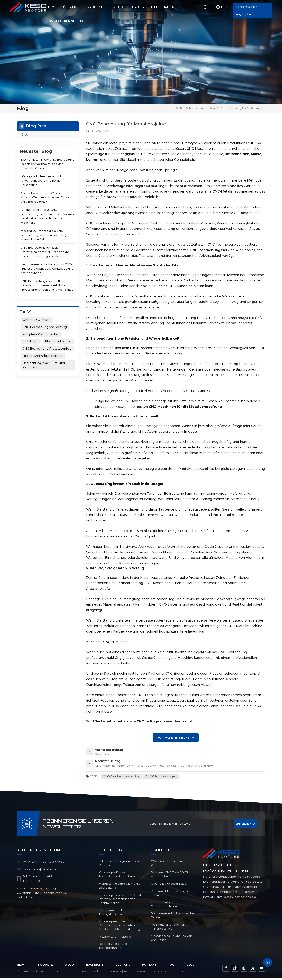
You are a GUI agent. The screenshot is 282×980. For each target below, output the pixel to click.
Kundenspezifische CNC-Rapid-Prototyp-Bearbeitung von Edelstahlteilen (120, 901)
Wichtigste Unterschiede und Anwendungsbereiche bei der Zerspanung (41, 181)
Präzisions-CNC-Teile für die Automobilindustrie (170, 876)
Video (118, 7)
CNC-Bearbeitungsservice (122, 778)
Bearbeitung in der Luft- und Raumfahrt (44, 365)
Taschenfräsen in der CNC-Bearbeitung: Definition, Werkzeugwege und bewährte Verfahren (48, 164)
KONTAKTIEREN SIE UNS (173, 738)
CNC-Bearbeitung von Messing (45, 327)
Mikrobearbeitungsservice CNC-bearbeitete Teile (121, 865)
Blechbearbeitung (58, 341)
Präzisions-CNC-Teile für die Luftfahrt (170, 895)
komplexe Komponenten (41, 334)
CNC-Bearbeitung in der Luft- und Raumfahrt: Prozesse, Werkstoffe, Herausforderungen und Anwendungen (48, 285)
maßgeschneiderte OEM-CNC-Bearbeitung (120, 887)
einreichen (245, 826)
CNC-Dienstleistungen (163, 778)
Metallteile (30, 341)
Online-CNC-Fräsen (37, 320)
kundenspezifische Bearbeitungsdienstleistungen (119, 876)
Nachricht (95, 966)
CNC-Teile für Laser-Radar (169, 885)
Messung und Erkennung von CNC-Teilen (171, 940)
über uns (123, 966)
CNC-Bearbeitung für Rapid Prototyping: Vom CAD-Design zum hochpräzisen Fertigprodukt (45, 252)
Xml (126, 973)
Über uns (71, 7)
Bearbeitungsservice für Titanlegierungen (116, 948)
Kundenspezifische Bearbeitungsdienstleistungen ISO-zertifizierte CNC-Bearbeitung (123, 927)
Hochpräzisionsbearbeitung (43, 356)
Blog (212, 108)
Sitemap (116, 973)
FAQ (171, 966)
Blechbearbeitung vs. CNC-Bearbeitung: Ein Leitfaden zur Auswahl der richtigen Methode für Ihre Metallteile (48, 216)
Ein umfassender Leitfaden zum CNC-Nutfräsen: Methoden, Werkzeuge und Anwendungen (47, 269)
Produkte (96, 7)
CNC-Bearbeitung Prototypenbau (47, 349)
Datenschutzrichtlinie (147, 973)
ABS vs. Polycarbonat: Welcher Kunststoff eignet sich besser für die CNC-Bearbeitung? (45, 197)
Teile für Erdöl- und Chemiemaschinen (165, 906)
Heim (50, 7)
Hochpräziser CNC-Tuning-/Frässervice (112, 914)
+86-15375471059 (53, 863)
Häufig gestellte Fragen (153, 7)
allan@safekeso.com (47, 871)
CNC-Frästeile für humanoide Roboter (172, 865)
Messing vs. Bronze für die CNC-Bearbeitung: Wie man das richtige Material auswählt (44, 235)
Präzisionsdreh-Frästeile (115, 938)
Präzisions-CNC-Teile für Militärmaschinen (168, 928)
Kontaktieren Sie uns (65, 21)
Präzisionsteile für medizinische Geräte (172, 917)
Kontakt (149, 966)
